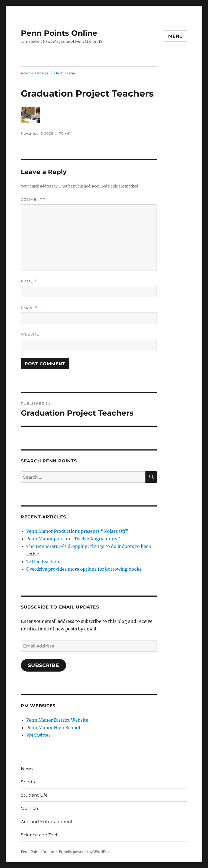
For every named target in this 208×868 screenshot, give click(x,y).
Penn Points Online (59, 33)
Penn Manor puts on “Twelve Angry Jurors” (73, 539)
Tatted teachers (43, 561)
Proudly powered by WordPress (86, 852)
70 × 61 (65, 133)
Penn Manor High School (53, 728)
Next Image (65, 73)
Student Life (34, 795)
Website (30, 334)
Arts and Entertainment (47, 822)
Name (29, 281)
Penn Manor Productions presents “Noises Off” (77, 531)
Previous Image (35, 73)
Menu (176, 36)
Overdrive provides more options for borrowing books (84, 569)
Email (29, 308)
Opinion (30, 808)
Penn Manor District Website (57, 720)
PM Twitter (38, 735)
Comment (33, 200)
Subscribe (44, 665)
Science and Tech (40, 835)
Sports (28, 782)
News (27, 769)
